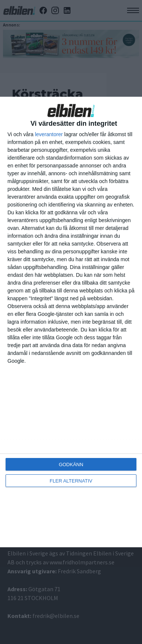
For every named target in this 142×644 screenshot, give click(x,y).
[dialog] (71, 322)
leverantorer (49, 134)
